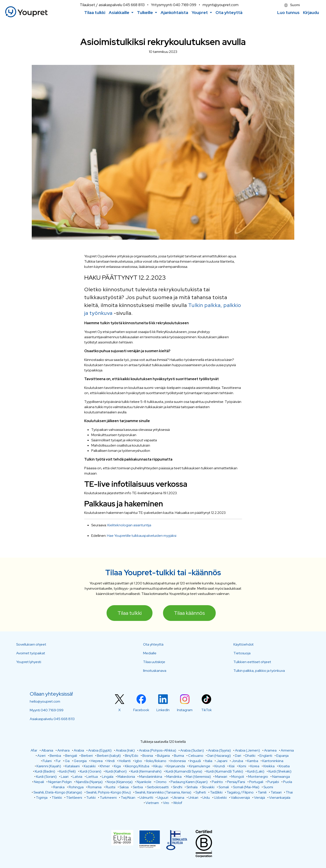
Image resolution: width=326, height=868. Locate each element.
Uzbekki (220, 798)
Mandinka (174, 777)
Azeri (41, 756)
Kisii (232, 766)
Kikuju (158, 766)
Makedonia (126, 777)
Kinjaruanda (176, 766)
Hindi (111, 761)
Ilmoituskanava (155, 671)
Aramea (270, 750)
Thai (289, 792)
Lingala (108, 777)
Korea (255, 766)
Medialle (150, 653)
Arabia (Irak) (125, 750)
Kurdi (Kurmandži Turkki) (225, 771)
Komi (242, 766)
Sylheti (201, 792)
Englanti (266, 756)
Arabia (79, 750)
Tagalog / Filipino (240, 792)
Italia (209, 761)
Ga (67, 761)
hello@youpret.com (45, 701)
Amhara (63, 750)
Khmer (105, 766)
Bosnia (148, 756)
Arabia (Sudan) (192, 750)
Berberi (87, 756)
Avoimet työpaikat (31, 653)
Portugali (256, 782)
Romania (95, 787)
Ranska (59, 787)
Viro (166, 803)
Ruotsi (110, 787)
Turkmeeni (108, 798)
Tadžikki (216, 792)
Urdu (206, 798)
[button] (121, 13)
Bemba (55, 756)
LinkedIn (163, 710)
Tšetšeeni (74, 798)
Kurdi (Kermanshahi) (146, 771)
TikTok (207, 710)
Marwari (221, 777)
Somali (224, 787)
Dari (238, 756)
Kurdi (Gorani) (91, 771)
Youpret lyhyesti (29, 662)
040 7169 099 (185, 5)
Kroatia (284, 766)
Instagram (185, 710)
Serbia (138, 787)
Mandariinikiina (151, 777)
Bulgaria (163, 756)
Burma (179, 756)
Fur (58, 761)
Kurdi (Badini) (45, 771)
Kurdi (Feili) (67, 771)
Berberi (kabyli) (109, 756)
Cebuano (196, 756)
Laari (65, 777)
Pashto (217, 782)
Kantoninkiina (273, 761)
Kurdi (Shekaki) (280, 771)
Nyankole (144, 782)
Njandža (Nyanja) (89, 782)
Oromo (161, 782)
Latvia (77, 777)
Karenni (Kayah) (49, 766)
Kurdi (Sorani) (46, 777)
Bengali (71, 756)
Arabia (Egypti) (100, 750)
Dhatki (250, 756)
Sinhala (192, 787)
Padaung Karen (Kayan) (189, 782)
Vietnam (152, 803)
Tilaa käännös (189, 613)
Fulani (47, 761)
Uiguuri (163, 798)
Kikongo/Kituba (137, 766)
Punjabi (273, 782)
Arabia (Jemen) (247, 750)
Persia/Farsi (236, 782)
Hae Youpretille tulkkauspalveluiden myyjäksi (142, 536)
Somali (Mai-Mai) (246, 787)
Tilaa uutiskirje (154, 662)
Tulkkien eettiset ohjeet (252, 662)
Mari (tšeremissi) (198, 777)
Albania (47, 750)
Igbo (138, 761)
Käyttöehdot (244, 644)
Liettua (92, 777)
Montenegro (258, 777)
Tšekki (57, 798)
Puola (288, 782)
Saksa (124, 787)
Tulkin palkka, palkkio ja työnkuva (259, 671)
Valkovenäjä (240, 798)
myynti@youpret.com (221, 5)
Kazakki (90, 766)
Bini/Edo (132, 756)
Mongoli (238, 777)
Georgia (80, 761)
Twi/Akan (128, 798)
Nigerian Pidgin (60, 782)
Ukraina (178, 798)
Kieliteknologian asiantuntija (129, 525)
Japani (222, 761)
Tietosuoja (242, 653)
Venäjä (259, 798)
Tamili (262, 792)
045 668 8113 (134, 5)
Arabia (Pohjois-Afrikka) (158, 750)
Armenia (287, 750)
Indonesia (178, 761)
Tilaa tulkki (130, 613)
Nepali (39, 782)
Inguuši (195, 761)
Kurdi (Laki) (256, 771)
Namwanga (281, 777)
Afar (34, 750)
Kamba (253, 761)
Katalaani (72, 766)
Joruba (237, 761)
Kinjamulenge (200, 766)
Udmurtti (146, 798)
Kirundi (220, 766)
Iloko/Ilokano (156, 761)
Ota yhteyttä (153, 644)
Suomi (292, 5)
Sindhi (178, 787)
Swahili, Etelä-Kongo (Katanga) (58, 792)
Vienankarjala (280, 798)
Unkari (193, 798)
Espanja (282, 756)
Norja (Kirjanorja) (120, 782)
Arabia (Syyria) (219, 750)
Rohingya (76, 787)
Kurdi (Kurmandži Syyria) (184, 771)
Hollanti (125, 761)
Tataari (276, 792)
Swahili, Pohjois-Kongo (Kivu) (109, 792)
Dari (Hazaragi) (219, 756)
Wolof (178, 803)
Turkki (91, 798)
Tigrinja (42, 798)
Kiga (117, 766)
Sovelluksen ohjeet (31, 644)
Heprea (97, 761)
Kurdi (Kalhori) (116, 771)
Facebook (141, 710)
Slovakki (208, 787)
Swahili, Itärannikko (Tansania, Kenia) (163, 792)
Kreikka (269, 766)
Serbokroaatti (158, 787)
